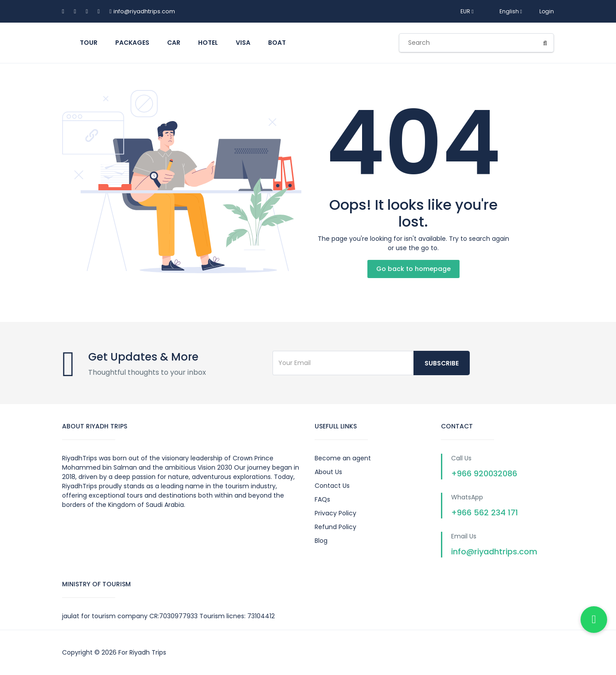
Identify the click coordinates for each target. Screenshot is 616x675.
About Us (328, 472)
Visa (243, 43)
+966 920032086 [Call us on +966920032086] (484, 473)
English (507, 11)
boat (277, 43)
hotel (208, 43)
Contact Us (332, 486)
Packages (132, 43)
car (174, 43)
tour (89, 43)
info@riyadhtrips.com (144, 11)
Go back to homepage (413, 269)
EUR (467, 11)
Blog (321, 541)
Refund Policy (335, 527)
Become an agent (343, 458)
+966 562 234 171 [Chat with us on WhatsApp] (485, 512)
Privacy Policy (335, 513)
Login (547, 11)
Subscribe (442, 363)
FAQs (322, 499)
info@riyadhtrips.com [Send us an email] (494, 551)
